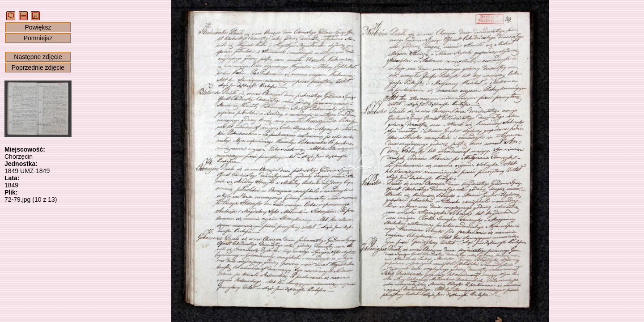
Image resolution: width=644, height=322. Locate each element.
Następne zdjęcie (38, 57)
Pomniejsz (38, 38)
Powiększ (38, 27)
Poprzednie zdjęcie (38, 68)
